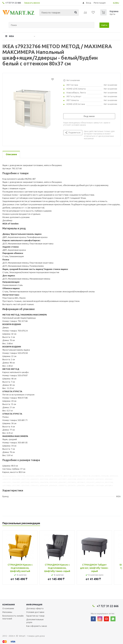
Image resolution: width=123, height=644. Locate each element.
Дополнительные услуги (35, 621)
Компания (9, 605)
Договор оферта (35, 608)
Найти (104, 25)
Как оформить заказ (37, 626)
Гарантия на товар (35, 616)
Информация (34, 605)
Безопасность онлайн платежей (13, 617)
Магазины (7, 612)
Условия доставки (35, 612)
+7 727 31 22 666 (13, 3)
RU (118, 3)
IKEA (11, 36)
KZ (114, 3)
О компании (8, 608)
